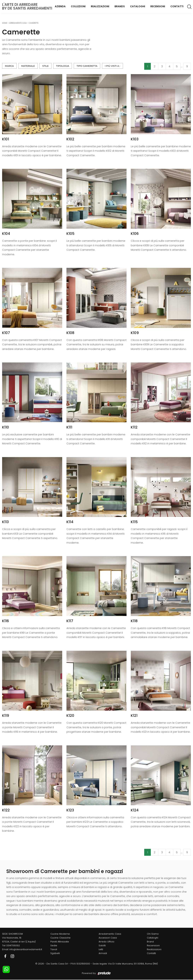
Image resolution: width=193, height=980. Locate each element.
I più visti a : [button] (112, 66)
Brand (150, 942)
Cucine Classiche (60, 938)
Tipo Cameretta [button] (87, 66)
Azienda (60, 6)
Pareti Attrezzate (60, 942)
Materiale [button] (28, 66)
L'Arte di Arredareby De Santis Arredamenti (27, 6)
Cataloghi (138, 6)
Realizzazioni (100, 6)
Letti (101, 949)
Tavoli (54, 949)
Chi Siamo (153, 934)
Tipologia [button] (63, 66)
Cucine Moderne (60, 934)
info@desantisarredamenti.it (26, 949)
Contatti (177, 6)
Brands (120, 6)
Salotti (102, 945)
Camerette (34, 23)
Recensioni (158, 6)
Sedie (54, 945)
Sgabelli (55, 953)
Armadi (103, 953)
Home (5, 23)
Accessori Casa (108, 938)
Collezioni (78, 6)
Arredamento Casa (18, 23)
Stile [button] (45, 66)
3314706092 (13, 945)
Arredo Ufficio (106, 942)
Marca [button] (9, 66)
